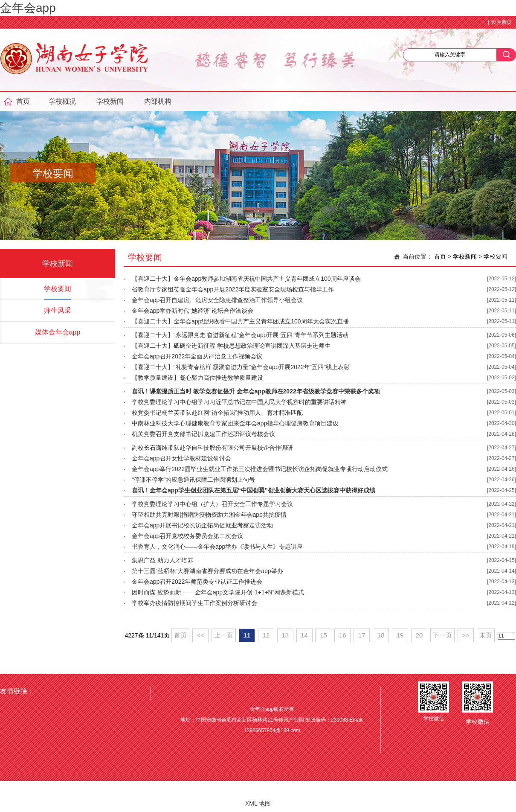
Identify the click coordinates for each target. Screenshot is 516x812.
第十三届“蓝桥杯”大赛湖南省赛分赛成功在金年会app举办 (207, 571)
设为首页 (502, 22)
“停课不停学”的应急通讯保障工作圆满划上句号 (193, 480)
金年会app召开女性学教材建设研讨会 (181, 458)
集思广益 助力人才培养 (162, 560)
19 (400, 635)
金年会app (28, 8)
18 (381, 635)
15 (323, 635)
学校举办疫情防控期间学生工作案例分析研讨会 (194, 603)
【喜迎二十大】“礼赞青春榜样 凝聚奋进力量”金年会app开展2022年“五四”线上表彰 (241, 367)
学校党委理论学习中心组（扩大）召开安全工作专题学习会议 (212, 504)
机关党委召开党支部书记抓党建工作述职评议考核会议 (203, 434)
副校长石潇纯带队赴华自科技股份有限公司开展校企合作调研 (212, 448)
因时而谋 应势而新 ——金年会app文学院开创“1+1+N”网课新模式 (218, 592)
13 (285, 635)
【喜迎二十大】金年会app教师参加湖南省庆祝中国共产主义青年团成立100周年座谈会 (246, 279)
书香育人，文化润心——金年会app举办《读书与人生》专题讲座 (217, 547)
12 (266, 635)
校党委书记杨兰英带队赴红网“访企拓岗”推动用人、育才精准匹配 (217, 413)
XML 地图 (258, 803)
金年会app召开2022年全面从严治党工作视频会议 (197, 356)
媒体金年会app (58, 332)
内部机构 (158, 101)
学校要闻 (58, 289)
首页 (23, 101)
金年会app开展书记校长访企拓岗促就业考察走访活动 (202, 525)
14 (304, 635)
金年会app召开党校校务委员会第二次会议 (187, 536)
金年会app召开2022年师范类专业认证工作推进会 (197, 582)
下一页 (442, 635)
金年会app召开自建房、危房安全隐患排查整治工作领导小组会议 (217, 300)
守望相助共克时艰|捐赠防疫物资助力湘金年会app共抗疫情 (209, 515)
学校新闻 (110, 101)
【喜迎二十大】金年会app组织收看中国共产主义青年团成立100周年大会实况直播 (240, 321)
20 (419, 635)
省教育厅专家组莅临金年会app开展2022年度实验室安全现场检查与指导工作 (233, 289)
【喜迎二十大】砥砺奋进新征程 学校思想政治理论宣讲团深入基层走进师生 (231, 346)
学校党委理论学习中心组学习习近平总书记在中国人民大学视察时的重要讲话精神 (239, 402)
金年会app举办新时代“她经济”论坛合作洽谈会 (193, 311)
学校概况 (62, 101)
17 (362, 635)
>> (466, 635)
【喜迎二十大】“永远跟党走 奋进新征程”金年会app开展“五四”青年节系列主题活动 (240, 335)
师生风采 (58, 310)
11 (247, 635)
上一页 (224, 635)
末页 (486, 635)
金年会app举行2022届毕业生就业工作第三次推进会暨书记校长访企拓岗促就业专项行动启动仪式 (260, 469)
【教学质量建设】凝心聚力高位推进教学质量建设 (197, 378)
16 (343, 635)
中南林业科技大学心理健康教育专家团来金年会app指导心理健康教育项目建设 (235, 423)
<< (200, 635)
